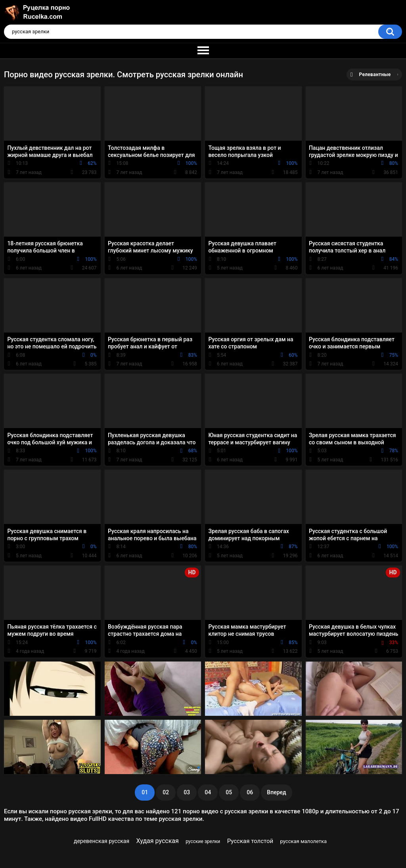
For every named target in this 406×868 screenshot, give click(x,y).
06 (250, 792)
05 (229, 792)
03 (187, 792)
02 (166, 792)
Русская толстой (250, 841)
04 (208, 792)
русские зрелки (203, 841)
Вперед (276, 792)
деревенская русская (101, 841)
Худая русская (158, 841)
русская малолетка (304, 841)
